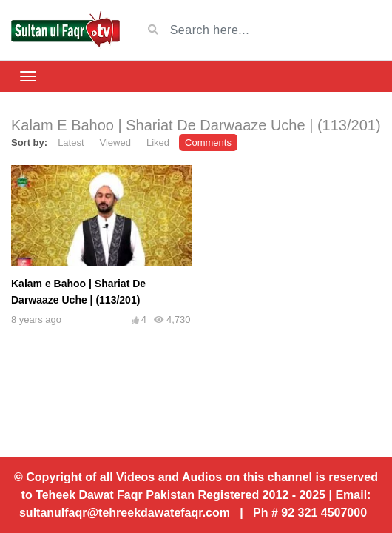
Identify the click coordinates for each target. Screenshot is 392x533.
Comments (208, 143)
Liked (158, 143)
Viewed (115, 143)
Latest (71, 143)
